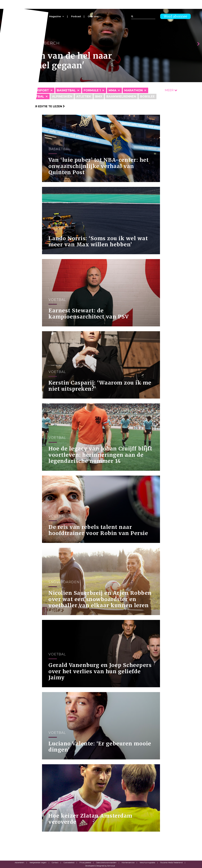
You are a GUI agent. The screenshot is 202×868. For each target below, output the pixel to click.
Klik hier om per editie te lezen (38, 106)
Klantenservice (128, 863)
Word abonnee (175, 16)
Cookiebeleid (69, 863)
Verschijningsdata (147, 863)
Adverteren (19, 863)
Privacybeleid (85, 863)
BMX (99, 96)
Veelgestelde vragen (38, 863)
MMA (112, 90)
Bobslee (147, 96)
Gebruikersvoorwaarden (106, 863)
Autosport (39, 90)
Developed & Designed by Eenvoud (100, 866)
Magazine (55, 16)
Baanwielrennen (121, 96)
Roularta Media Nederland (171, 863)
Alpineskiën (62, 96)
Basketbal (66, 90)
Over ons (93, 16)
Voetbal (37, 96)
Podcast (76, 16)
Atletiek (84, 96)
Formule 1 (92, 90)
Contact (55, 863)
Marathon (133, 90)
